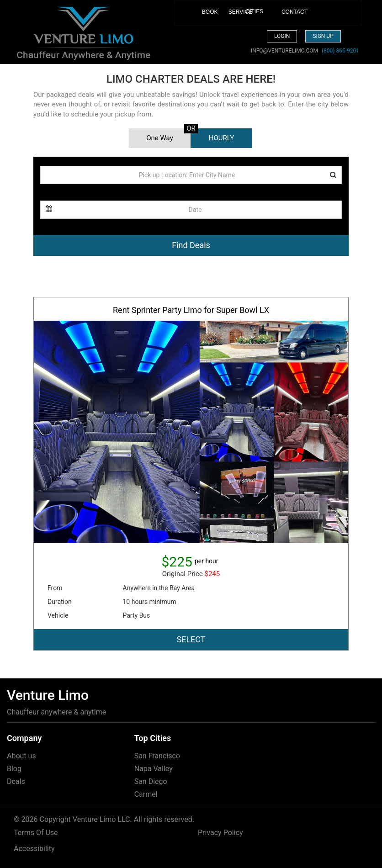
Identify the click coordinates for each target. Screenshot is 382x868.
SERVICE (232, 12)
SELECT (191, 639)
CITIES (255, 11)
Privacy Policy (220, 833)
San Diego (151, 781)
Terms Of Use (36, 833)
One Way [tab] (160, 138)
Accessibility (34, 849)
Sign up (323, 36)
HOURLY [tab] (221, 138)
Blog (14, 769)
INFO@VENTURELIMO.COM (284, 51)
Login (282, 36)
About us (21, 756)
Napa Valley (154, 769)
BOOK (205, 16)
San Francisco (157, 756)
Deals (16, 781)
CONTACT (285, 12)
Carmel (146, 794)
